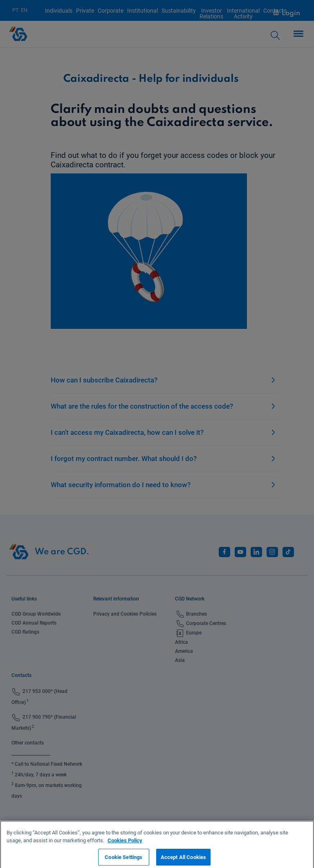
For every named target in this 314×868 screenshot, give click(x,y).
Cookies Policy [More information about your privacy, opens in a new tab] (125, 843)
